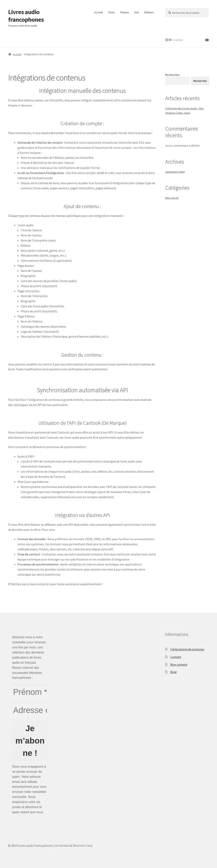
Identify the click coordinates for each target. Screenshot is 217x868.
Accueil (99, 12)
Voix (137, 12)
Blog (174, 672)
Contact (176, 657)
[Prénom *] (30, 692)
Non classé (172, 198)
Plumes (125, 12)
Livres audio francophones (26, 16)
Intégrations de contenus (187, 649)
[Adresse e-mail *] (30, 710)
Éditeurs (149, 12)
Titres (111, 12)
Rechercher (173, 75)
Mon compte (179, 664)
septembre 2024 (175, 172)
